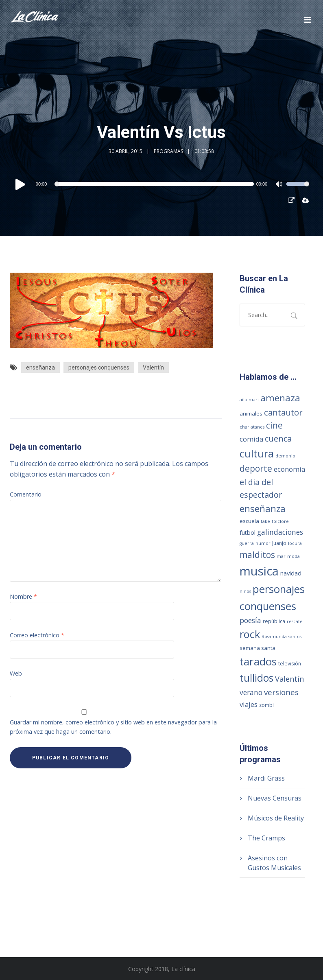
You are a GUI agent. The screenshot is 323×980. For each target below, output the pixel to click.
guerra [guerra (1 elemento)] (247, 543)
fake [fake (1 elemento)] (265, 521)
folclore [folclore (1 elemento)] (280, 521)
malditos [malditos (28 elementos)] (257, 555)
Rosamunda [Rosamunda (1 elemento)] (274, 637)
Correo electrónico (37, 635)
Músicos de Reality (276, 818)
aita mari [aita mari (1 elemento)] (249, 400)
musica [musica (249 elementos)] (259, 571)
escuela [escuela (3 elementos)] (249, 521)
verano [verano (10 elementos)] (251, 692)
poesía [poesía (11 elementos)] (250, 620)
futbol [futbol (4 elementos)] (248, 533)
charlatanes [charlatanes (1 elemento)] (252, 427)
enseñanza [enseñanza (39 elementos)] (263, 509)
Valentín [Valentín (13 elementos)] (289, 679)
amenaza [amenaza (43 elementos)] (280, 398)
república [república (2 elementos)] (274, 621)
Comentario (26, 494)
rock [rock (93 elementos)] (250, 634)
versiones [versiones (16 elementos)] (281, 692)
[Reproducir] (20, 184)
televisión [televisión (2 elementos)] (290, 664)
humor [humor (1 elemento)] (263, 543)
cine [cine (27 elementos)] (274, 425)
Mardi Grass (266, 778)
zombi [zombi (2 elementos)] (266, 705)
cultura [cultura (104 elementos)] (257, 453)
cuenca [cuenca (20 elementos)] (278, 439)
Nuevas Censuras (275, 798)
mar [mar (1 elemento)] (281, 556)
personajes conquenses (99, 367)
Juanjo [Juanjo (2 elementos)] (279, 543)
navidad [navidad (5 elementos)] (291, 573)
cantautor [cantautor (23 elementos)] (283, 412)
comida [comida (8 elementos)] (251, 439)
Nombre (23, 596)
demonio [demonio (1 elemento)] (285, 456)
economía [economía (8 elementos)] (289, 469)
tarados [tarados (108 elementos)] (258, 661)
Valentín (153, 367)
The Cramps (266, 838)
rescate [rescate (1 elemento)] (295, 621)
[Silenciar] (280, 185)
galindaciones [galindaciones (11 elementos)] (280, 532)
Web (16, 673)
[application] (161, 184)
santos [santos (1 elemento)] (295, 637)
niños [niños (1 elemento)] (245, 591)
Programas (168, 151)
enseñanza (40, 367)
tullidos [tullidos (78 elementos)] (256, 678)
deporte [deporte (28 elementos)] (256, 468)
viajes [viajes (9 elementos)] (249, 704)
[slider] (155, 184)
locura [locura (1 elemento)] (295, 543)
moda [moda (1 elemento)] (294, 556)
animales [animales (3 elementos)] (251, 413)
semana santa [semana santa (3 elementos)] (258, 648)
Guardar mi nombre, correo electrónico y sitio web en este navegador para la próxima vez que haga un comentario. (113, 727)
